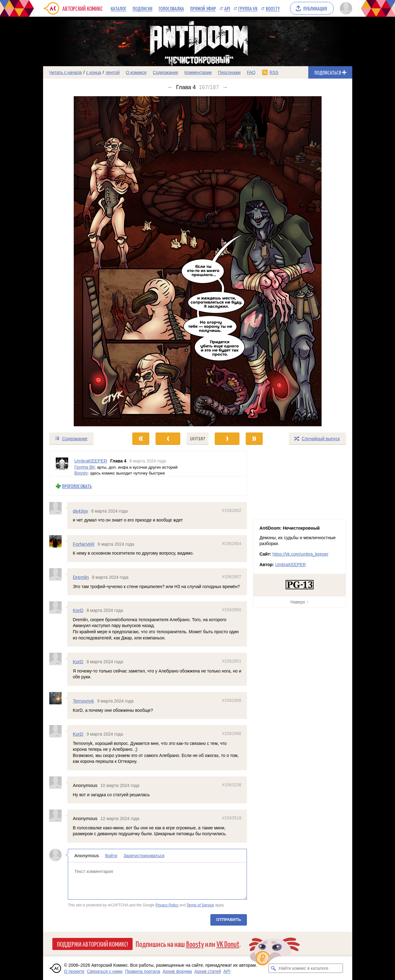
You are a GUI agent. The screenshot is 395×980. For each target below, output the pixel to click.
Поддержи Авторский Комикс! (92, 944)
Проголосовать (77, 486)
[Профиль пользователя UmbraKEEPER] (62, 464)
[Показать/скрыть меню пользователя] (345, 8)
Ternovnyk (83, 701)
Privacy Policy (167, 905)
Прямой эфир (203, 8)
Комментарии (198, 72)
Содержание (165, 72)
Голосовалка (171, 8)
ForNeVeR (84, 544)
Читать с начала (66, 72)
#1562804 (231, 543)
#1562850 (231, 610)
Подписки (143, 8)
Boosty (273, 8)
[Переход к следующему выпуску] (198, 261)
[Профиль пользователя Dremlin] (58, 574)
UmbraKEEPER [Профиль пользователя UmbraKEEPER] (91, 461)
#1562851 (231, 661)
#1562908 (231, 700)
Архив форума (177, 971)
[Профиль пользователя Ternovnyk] (58, 698)
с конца (94, 72)
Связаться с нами (105, 971)
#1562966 (231, 733)
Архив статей (208, 971)
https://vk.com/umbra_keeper (301, 554)
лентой (112, 72)
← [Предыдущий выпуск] (170, 87)
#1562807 (231, 577)
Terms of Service (200, 905)
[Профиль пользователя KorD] (58, 608)
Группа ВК (85, 467)
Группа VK (248, 8)
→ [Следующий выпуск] (225, 87)
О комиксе (136, 72)
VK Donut (228, 944)
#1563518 (231, 818)
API (227, 8)
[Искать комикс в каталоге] (273, 968)
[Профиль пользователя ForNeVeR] (58, 541)
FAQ (251, 72)
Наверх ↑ (299, 602)
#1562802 (231, 510)
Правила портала (143, 971)
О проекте (74, 971)
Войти (111, 856)
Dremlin (81, 577)
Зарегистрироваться (144, 856)
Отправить (228, 920)
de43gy (80, 511)
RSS (274, 72)
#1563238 (231, 785)
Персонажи (229, 72)
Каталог (118, 8)
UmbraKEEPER (290, 565)
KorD (78, 610)
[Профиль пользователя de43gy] (58, 508)
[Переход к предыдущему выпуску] (82, 261)
